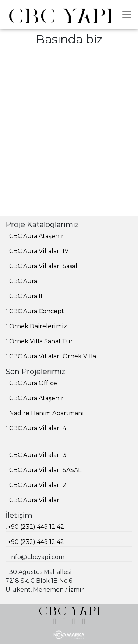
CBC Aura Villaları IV (39, 251)
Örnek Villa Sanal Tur (41, 341)
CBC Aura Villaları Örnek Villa (53, 356)
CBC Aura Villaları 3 (38, 455)
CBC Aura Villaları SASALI (46, 470)
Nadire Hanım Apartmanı (47, 413)
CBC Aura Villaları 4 (38, 428)
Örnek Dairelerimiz (38, 326)
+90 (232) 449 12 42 (36, 527)
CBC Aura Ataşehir (36, 236)
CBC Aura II (26, 296)
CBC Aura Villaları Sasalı (44, 266)
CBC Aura (23, 281)
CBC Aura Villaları (35, 500)
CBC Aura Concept (37, 311)
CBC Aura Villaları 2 (38, 485)
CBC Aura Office (33, 383)
